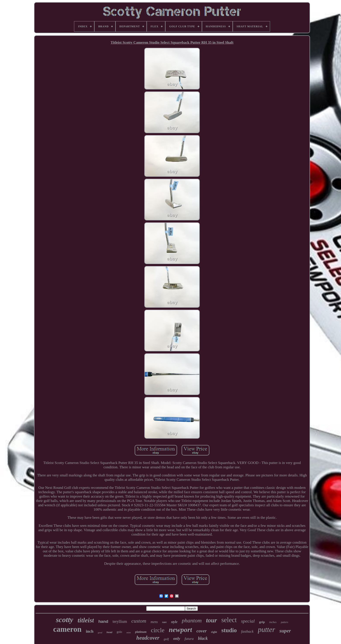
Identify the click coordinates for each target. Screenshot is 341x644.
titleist (86, 620)
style (174, 622)
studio (229, 630)
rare (164, 622)
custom (139, 621)
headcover (148, 638)
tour (212, 620)
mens (154, 622)
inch (90, 631)
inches (273, 622)
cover (202, 631)
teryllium (120, 622)
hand (103, 621)
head (109, 632)
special (248, 621)
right (214, 632)
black (203, 638)
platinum (141, 632)
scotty (65, 620)
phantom (192, 621)
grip (262, 622)
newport (180, 630)
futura (189, 639)
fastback (247, 631)
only (177, 639)
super (285, 631)
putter (266, 630)
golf (166, 639)
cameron (67, 629)
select (229, 620)
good (100, 633)
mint (129, 632)
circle (158, 630)
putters (285, 622)
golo (119, 632)
